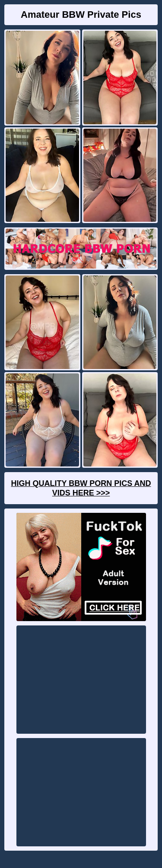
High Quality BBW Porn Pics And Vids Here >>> (81, 488)
